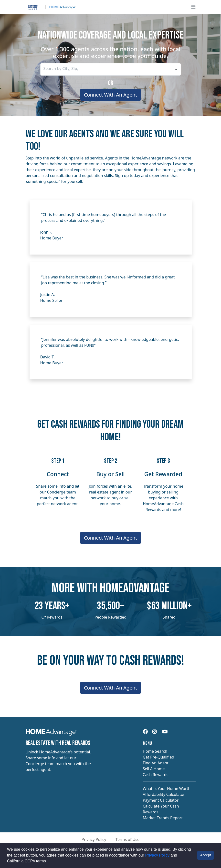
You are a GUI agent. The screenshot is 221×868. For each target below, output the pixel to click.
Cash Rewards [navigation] (156, 775)
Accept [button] (206, 855)
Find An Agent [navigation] (156, 763)
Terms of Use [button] (127, 839)
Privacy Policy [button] (94, 839)
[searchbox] (66, 69)
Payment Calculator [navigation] (161, 800)
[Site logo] (51, 7)
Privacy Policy (158, 855)
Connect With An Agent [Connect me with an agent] (111, 95)
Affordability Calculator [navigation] (164, 794)
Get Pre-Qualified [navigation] (159, 757)
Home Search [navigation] (155, 751)
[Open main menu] (193, 7)
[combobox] (111, 69)
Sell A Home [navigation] (154, 769)
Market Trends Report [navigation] (163, 818)
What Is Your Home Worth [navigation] (167, 789)
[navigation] (51, 734)
